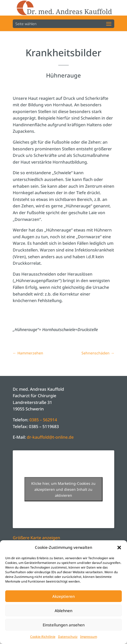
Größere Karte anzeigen (36, 538)
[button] (119, 548)
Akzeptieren (63, 596)
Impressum (89, 637)
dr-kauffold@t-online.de (50, 437)
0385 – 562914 (43, 420)
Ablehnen (63, 611)
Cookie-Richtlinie (43, 637)
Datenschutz (68, 637)
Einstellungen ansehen (64, 625)
